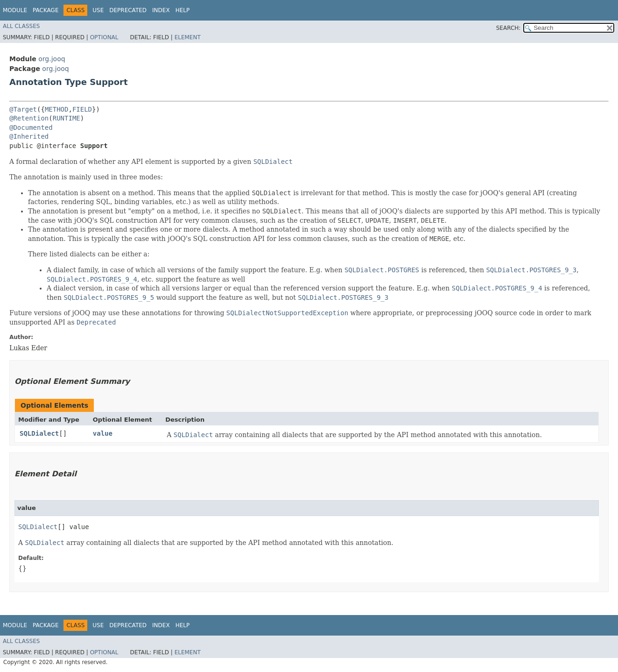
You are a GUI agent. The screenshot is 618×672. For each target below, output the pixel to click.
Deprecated (128, 10)
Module (15, 10)
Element (188, 37)
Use (98, 10)
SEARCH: (509, 28)
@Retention (29, 118)
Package (46, 10)
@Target (23, 109)
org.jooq (52, 59)
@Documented (31, 127)
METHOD (57, 109)
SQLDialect (39, 433)
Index (161, 10)
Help (183, 10)
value (103, 433)
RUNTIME (67, 118)
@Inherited (29, 136)
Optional (104, 37)
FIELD (82, 109)
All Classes (21, 26)
